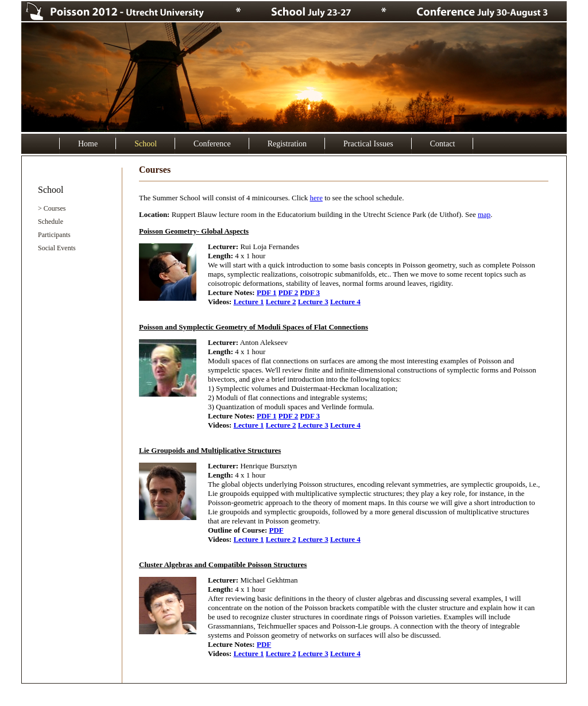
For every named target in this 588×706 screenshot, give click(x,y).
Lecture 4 (345, 302)
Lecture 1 (249, 302)
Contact (443, 144)
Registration (287, 144)
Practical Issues (368, 144)
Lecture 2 (281, 302)
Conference (212, 144)
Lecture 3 (313, 302)
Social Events (57, 248)
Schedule (51, 222)
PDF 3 (310, 292)
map (484, 214)
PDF (276, 530)
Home (88, 144)
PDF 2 (289, 292)
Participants (54, 235)
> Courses (52, 208)
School (146, 144)
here (316, 198)
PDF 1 (267, 292)
